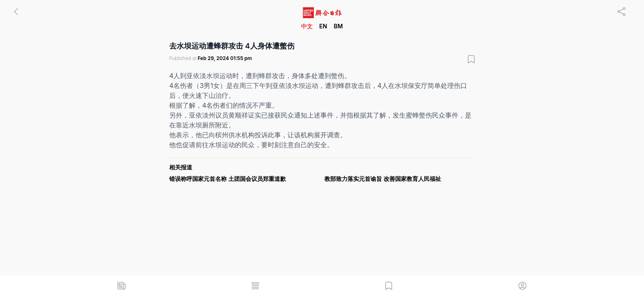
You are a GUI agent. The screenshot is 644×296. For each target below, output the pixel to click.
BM (338, 26)
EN (323, 26)
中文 (307, 26)
